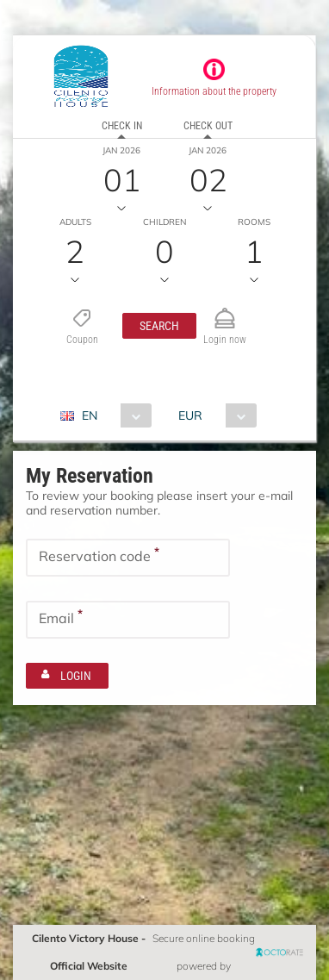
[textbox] (128, 558)
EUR (190, 415)
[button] (159, 326)
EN (90, 415)
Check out (208, 126)
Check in (122, 126)
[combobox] (112, 415)
